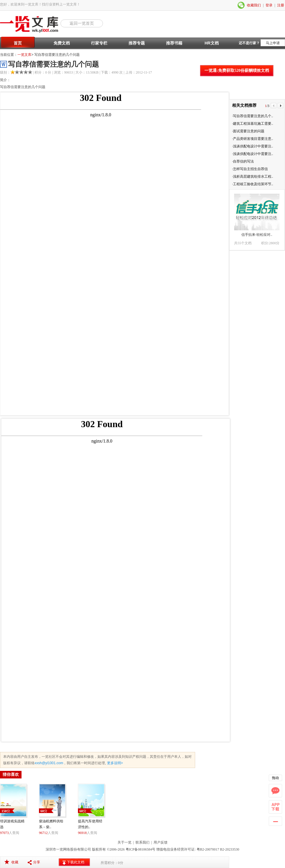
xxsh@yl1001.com (49, 763)
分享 (37, 862)
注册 (281, 5)
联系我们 (142, 842)
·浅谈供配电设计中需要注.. (253, 146)
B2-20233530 (230, 849)
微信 (241, 5)
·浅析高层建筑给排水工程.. (253, 177)
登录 (269, 5)
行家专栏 (99, 43)
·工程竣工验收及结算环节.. (253, 184)
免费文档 (62, 43)
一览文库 (24, 55)
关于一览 (124, 842)
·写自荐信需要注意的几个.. (253, 116)
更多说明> (114, 763)
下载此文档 (76, 862)
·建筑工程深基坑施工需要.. (253, 124)
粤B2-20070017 (207, 849)
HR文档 (211, 43)
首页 (18, 43)
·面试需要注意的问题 (248, 131)
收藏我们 (254, 5)
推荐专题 (137, 43)
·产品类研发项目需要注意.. (253, 139)
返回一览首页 (82, 23)
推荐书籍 (174, 43)
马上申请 (273, 43)
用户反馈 (161, 842)
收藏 (15, 862)
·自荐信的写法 (243, 161)
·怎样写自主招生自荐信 (250, 169)
